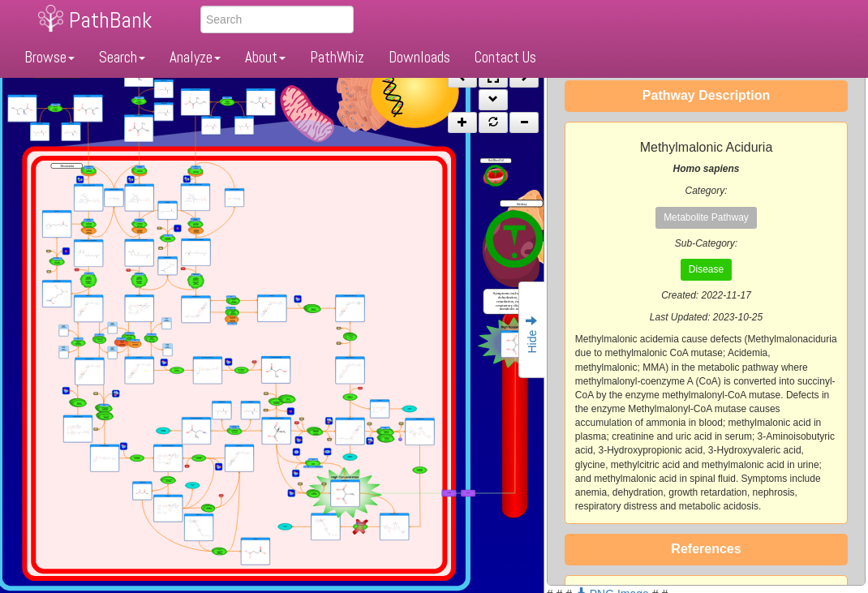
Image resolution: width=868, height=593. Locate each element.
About (265, 57)
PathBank (110, 20)
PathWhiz (337, 57)
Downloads (419, 57)
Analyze (195, 57)
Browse (49, 57)
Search (122, 57)
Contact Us (505, 57)
